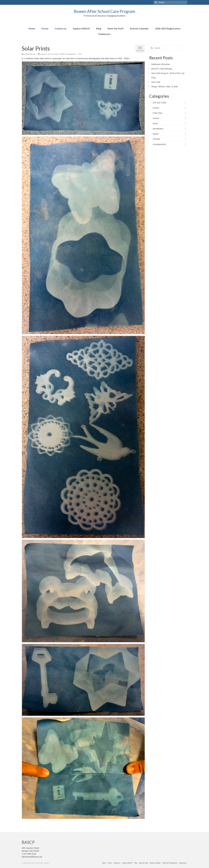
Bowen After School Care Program (105, 11)
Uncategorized (71, 54)
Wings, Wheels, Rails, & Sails (165, 87)
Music (156, 123)
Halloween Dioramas (161, 64)
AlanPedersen (30, 54)
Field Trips (158, 113)
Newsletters (158, 129)
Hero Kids (156, 82)
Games (156, 118)
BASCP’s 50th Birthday (162, 69)
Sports (156, 134)
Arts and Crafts (53, 54)
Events (156, 108)
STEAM (62, 54)
